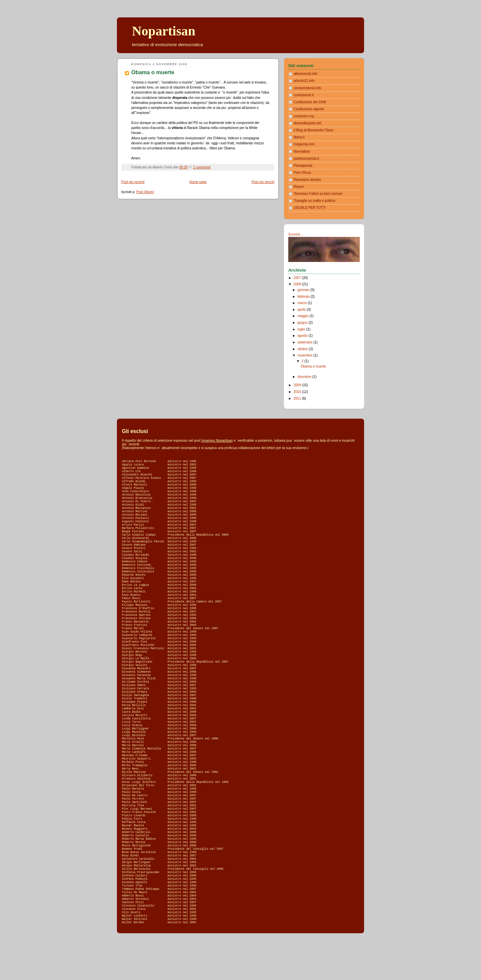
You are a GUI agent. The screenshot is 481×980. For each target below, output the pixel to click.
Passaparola (303, 166)
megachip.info (304, 144)
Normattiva (302, 152)
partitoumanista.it (306, 159)
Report (299, 187)
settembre (306, 342)
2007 (298, 278)
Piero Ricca (302, 173)
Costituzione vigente (309, 109)
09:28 (183, 167)
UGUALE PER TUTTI (310, 208)
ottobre (303, 349)
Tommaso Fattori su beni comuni (318, 194)
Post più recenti (133, 182)
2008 (298, 284)
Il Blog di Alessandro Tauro (313, 130)
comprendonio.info (307, 88)
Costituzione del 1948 (310, 102)
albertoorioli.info (305, 74)
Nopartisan (164, 31)
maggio (304, 316)
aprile (302, 310)
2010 (298, 392)
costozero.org (304, 116)
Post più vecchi (263, 182)
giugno (303, 323)
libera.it (299, 137)
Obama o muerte (153, 72)
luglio (302, 329)
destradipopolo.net (307, 123)
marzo (303, 303)
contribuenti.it (304, 95)
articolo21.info (304, 81)
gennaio (304, 290)
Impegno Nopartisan (217, 441)
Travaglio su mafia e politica (314, 201)
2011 (298, 398)
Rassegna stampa (307, 180)
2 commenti (202, 167)
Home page (198, 182)
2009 (298, 385)
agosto (303, 336)
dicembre (305, 377)
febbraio (304, 297)
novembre (306, 355)
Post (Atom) (145, 192)
